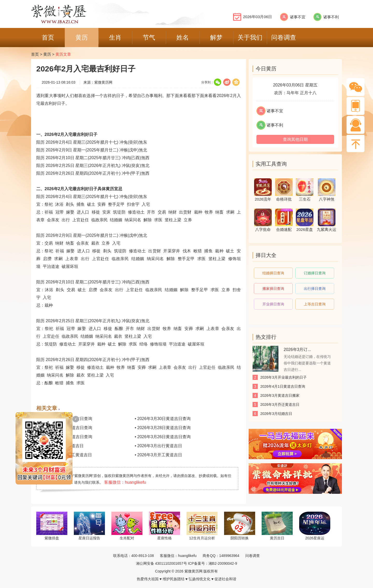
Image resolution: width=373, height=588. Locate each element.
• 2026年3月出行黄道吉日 (158, 446)
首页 (35, 54)
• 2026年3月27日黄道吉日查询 (64, 437)
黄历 (47, 54)
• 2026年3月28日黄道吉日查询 (163, 428)
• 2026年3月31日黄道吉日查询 (64, 419)
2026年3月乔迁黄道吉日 (280, 405)
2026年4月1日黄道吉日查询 (283, 386)
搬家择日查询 (273, 289)
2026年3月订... (297, 350)
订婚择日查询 (315, 273)
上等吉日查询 (315, 304)
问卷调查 (253, 556)
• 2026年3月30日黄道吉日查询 (163, 419)
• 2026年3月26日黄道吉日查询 (163, 437)
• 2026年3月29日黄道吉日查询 (64, 428)
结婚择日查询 (273, 273)
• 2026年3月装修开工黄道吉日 (64, 455)
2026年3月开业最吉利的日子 (284, 377)
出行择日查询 (315, 289)
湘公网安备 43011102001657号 (162, 563)
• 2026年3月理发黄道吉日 (60, 446)
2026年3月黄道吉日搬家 (280, 395)
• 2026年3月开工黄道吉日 (158, 455)
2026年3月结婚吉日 (276, 414)
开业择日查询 (273, 304)
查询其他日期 (295, 139)
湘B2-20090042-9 (223, 563)
